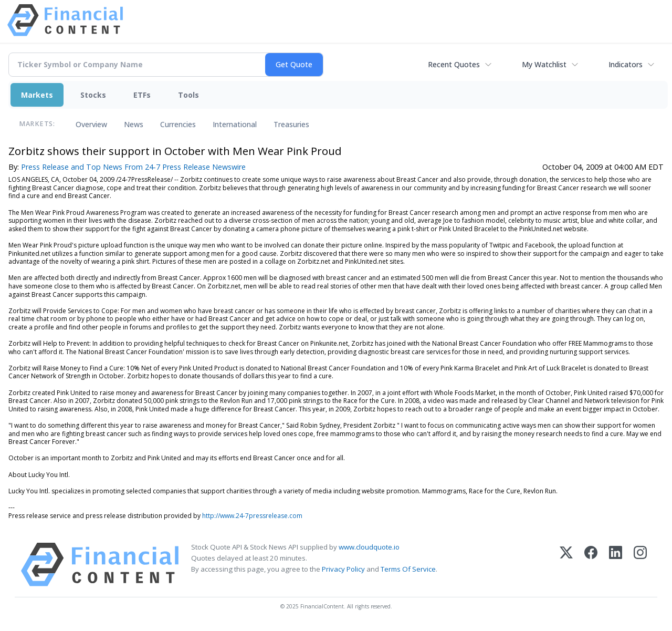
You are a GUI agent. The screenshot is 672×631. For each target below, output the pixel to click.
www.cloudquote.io (369, 547)
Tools (188, 95)
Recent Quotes (454, 64)
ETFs (142, 95)
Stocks (93, 95)
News (134, 124)
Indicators (626, 64)
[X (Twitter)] (566, 565)
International (235, 124)
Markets (37, 95)
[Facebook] (591, 565)
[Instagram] (640, 565)
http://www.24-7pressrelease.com (252, 516)
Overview (91, 124)
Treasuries (291, 124)
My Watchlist (544, 64)
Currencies (178, 124)
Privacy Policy (343, 569)
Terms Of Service (408, 569)
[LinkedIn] (616, 565)
